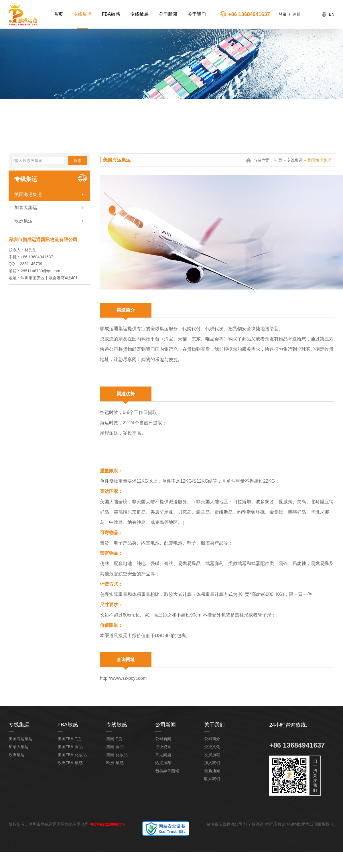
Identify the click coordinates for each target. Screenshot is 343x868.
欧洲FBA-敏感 (70, 763)
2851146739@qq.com (40, 271)
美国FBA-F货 (69, 739)
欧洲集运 (23, 221)
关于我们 (197, 14)
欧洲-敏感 (115, 763)
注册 (297, 14)
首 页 (278, 160)
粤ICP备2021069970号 (108, 825)
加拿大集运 (26, 208)
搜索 (78, 160)
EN (332, 14)
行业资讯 (163, 747)
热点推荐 (163, 763)
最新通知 (212, 771)
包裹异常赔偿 (167, 771)
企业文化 (212, 747)
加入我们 (212, 763)
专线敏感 (139, 14)
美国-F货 (114, 739)
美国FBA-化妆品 (72, 755)
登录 (283, 14)
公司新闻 (168, 14)
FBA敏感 (111, 14)
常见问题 (163, 755)
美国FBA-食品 (70, 747)
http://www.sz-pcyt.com (123, 678)
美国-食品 (115, 747)
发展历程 (212, 755)
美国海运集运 (28, 194)
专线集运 (82, 14)
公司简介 (212, 739)
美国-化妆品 (117, 755)
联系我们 (212, 779)
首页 (58, 14)
